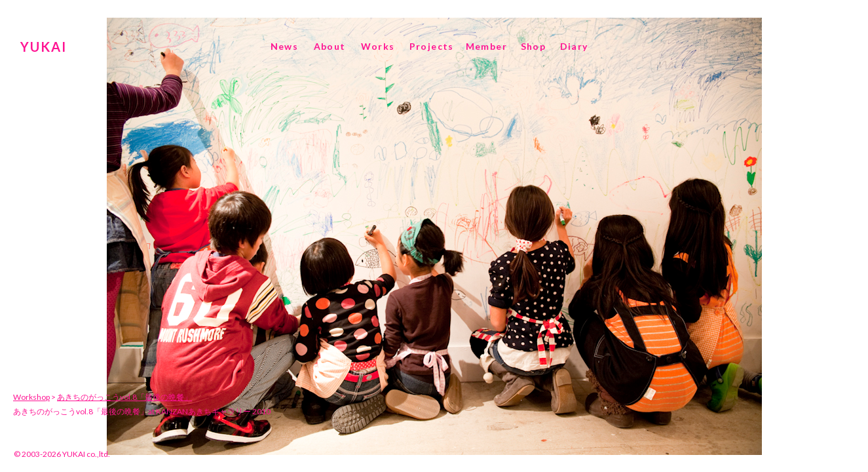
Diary (574, 46)
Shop (534, 46)
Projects (432, 46)
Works (378, 46)
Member (486, 46)
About (330, 46)
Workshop (31, 397)
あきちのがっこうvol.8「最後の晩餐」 (124, 397)
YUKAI (44, 47)
